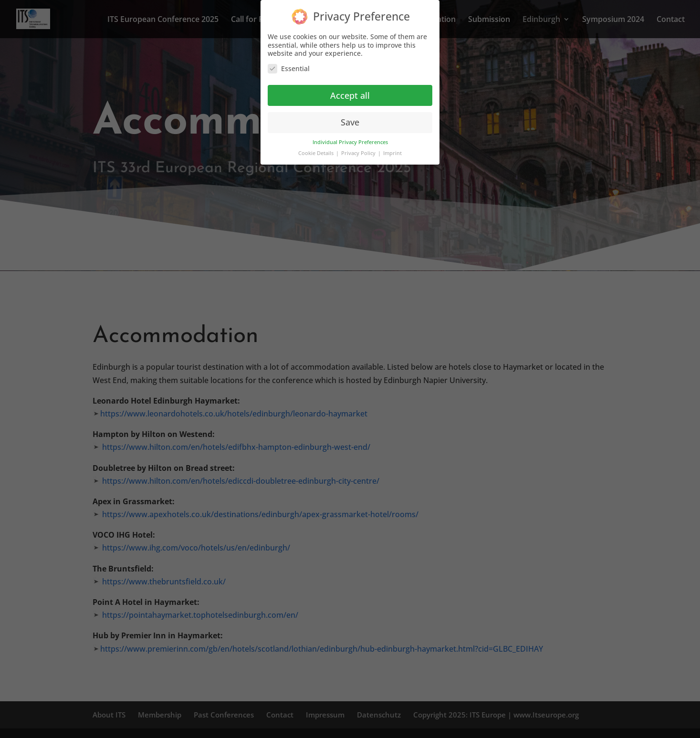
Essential (289, 68)
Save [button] (350, 122)
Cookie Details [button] (317, 153)
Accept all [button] (350, 94)
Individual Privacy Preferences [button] (350, 142)
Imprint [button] (392, 153)
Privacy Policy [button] (359, 153)
